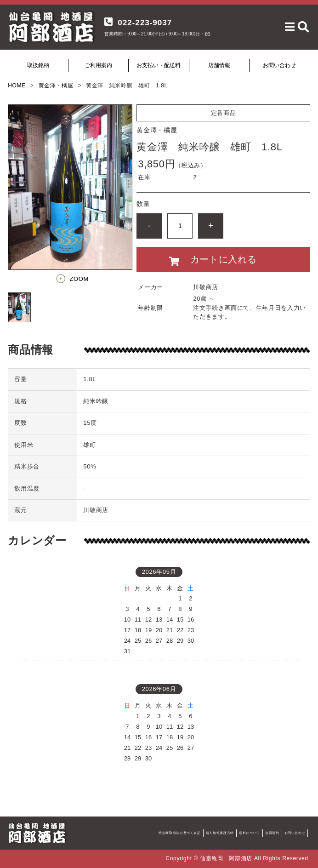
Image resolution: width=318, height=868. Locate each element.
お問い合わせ (279, 65)
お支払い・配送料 (159, 65)
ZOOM (79, 279)
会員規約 (272, 833)
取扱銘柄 (38, 65)
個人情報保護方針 (220, 833)
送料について (250, 833)
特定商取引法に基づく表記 (180, 833)
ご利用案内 (98, 65)
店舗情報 (219, 65)
